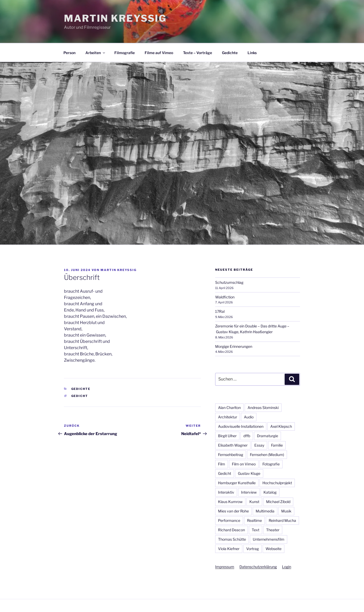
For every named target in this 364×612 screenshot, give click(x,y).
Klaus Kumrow (230, 502)
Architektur (228, 417)
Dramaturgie (268, 436)
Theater (273, 530)
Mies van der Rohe (233, 511)
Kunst (254, 502)
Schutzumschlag (229, 282)
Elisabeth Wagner (233, 445)
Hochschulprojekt (277, 483)
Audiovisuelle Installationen (241, 426)
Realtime (254, 520)
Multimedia (265, 511)
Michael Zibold (278, 502)
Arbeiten (96, 53)
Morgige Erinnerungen (234, 346)
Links (252, 53)
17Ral (220, 311)
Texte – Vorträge (198, 53)
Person (69, 53)
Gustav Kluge (249, 473)
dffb (247, 436)
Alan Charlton (229, 408)
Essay (259, 445)
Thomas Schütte (232, 539)
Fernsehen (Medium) (267, 455)
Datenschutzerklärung (258, 567)
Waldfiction (225, 297)
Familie (277, 445)
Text (256, 530)
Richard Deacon (231, 530)
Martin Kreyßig (115, 18)
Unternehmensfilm (269, 539)
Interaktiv (226, 492)
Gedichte (230, 53)
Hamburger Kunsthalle (237, 483)
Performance (229, 520)
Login (287, 567)
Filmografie (125, 53)
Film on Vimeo (244, 464)
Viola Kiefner (229, 549)
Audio (249, 417)
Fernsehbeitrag (231, 455)
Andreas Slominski (263, 408)
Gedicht (80, 396)
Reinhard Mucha (282, 520)
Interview (249, 492)
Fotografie (271, 464)
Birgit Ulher (227, 436)
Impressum (225, 567)
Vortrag (253, 549)
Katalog (270, 492)
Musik (286, 511)
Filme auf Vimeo (159, 53)
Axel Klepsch (281, 426)
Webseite (274, 549)
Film (222, 464)
